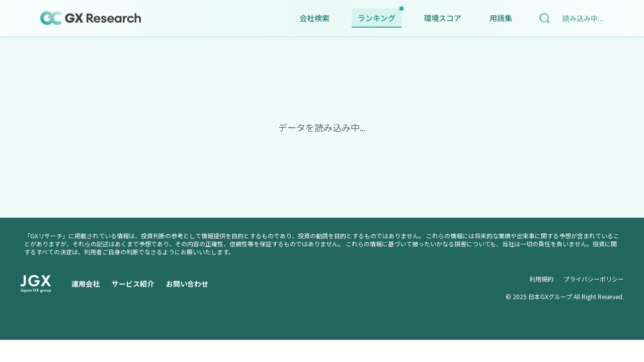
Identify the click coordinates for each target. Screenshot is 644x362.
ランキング (380, 16)
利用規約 (541, 279)
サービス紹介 (133, 284)
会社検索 (314, 18)
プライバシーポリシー (594, 279)
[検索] (544, 18)
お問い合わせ (187, 284)
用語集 (501, 18)
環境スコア (442, 18)
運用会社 (86, 284)
